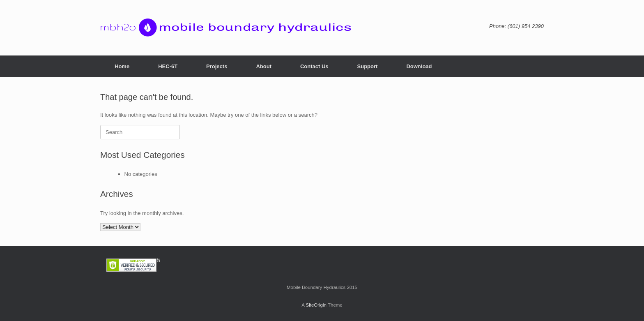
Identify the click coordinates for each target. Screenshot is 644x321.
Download (419, 66)
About (264, 66)
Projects (217, 66)
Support (368, 66)
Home (122, 66)
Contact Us (314, 66)
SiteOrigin (316, 305)
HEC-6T (168, 66)
